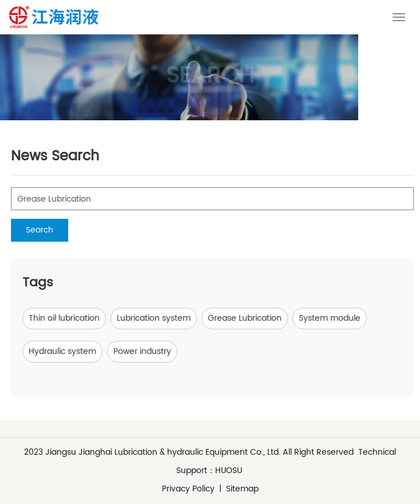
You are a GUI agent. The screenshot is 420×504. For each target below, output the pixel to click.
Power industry (154, 351)
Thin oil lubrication (76, 318)
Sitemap (242, 489)
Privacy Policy (188, 489)
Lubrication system (166, 318)
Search (51, 230)
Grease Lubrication (257, 318)
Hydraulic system (74, 351)
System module (342, 318)
